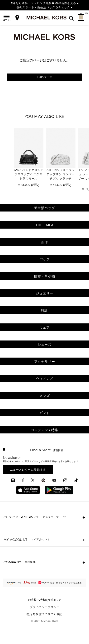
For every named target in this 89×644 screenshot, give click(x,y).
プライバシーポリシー (45, 607)
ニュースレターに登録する (28, 470)
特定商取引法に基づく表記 (44, 614)
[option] (29, 158)
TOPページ (44, 77)
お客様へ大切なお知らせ (44, 600)
